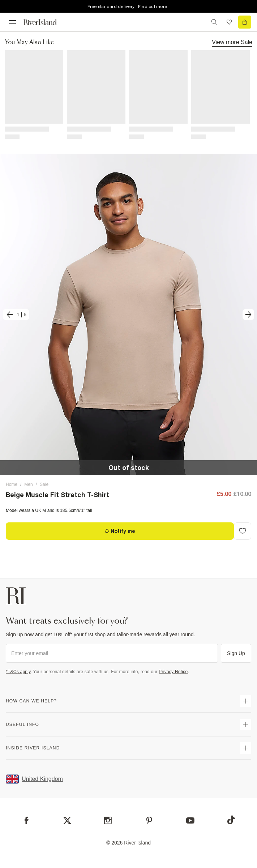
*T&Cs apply (18, 672)
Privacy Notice (173, 672)
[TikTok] (231, 820)
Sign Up (236, 653)
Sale (44, 484)
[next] (248, 315)
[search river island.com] (214, 22)
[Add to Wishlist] (243, 531)
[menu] (12, 22)
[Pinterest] (149, 820)
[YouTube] (190, 820)
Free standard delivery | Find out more (127, 7)
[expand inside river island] (245, 748)
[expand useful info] (245, 724)
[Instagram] (108, 820)
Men (28, 484)
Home (12, 484)
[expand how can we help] (245, 701)
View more (232, 42)
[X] (67, 821)
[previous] (16, 315)
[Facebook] (27, 820)
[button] (128, 315)
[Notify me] (120, 531)
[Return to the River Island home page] (45, 22)
